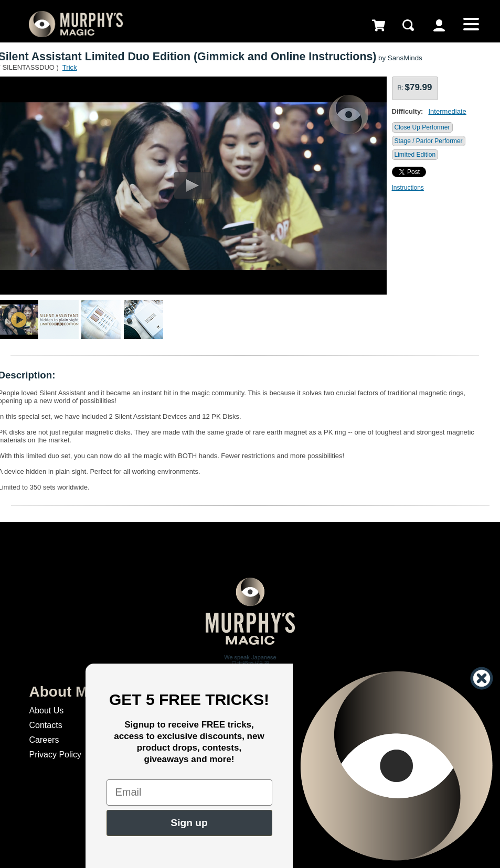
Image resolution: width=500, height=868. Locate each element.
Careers (44, 740)
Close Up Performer (422, 127)
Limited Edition (415, 155)
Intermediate (447, 111)
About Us (46, 710)
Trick (70, 67)
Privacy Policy (55, 755)
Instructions (408, 188)
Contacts (45, 725)
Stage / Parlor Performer (429, 141)
